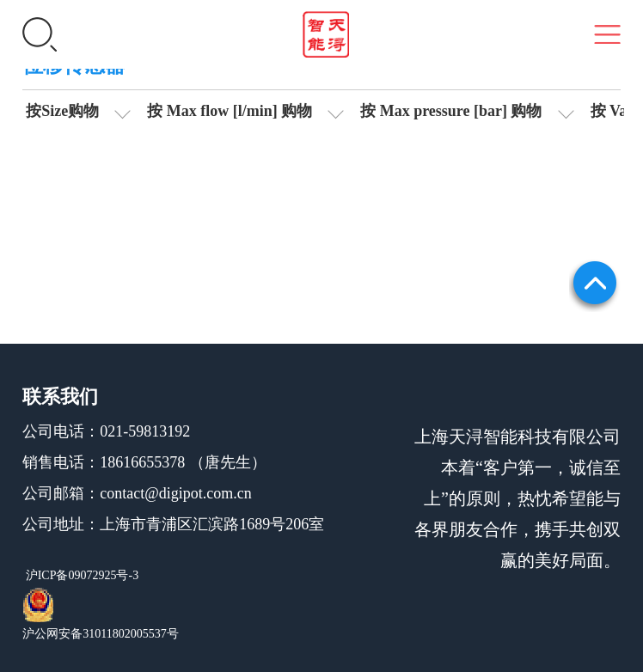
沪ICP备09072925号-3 (80, 575)
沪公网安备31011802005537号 (100, 634)
